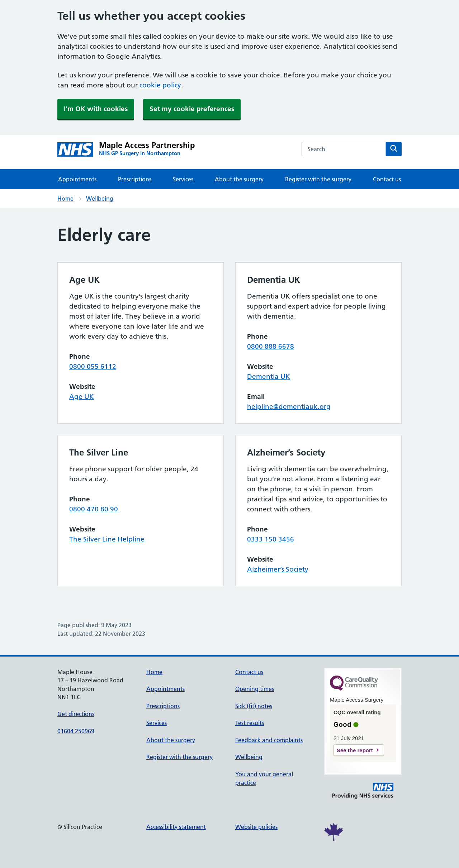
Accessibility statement (176, 827)
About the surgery (239, 179)
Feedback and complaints (269, 740)
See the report (355, 750)
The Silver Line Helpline (107, 539)
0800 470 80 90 (94, 509)
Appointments (77, 179)
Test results (250, 723)
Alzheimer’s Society (278, 569)
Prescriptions (135, 179)
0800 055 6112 (93, 366)
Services (183, 179)
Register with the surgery (318, 179)
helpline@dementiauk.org (289, 407)
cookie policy (160, 85)
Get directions (76, 714)
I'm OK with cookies (96, 109)
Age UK (82, 397)
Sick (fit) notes (254, 706)
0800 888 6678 (271, 346)
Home (65, 199)
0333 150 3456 (271, 539)
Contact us (387, 179)
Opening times (255, 689)
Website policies (256, 827)
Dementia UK (269, 376)
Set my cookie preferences (192, 109)
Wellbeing (100, 199)
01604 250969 (76, 731)
